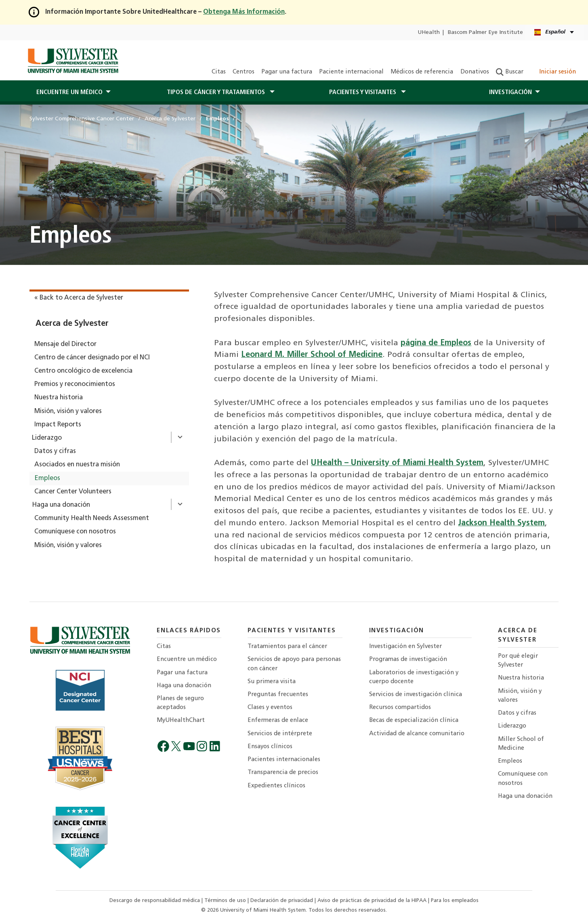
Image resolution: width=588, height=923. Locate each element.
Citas (219, 72)
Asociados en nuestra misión (77, 465)
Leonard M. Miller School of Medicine (312, 355)
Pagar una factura (287, 72)
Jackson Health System (501, 523)
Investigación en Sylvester (405, 647)
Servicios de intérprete (280, 734)
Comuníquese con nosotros (75, 532)
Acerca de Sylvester (72, 324)
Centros (244, 72)
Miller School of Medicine (521, 744)
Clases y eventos (270, 708)
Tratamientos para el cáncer (287, 647)
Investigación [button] (510, 92)
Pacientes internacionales (284, 760)
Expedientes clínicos (276, 786)
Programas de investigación (408, 660)
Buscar (510, 72)
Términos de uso (226, 901)
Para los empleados (455, 901)
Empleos (47, 478)
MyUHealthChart (181, 721)
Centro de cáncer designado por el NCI (92, 358)
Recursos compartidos (400, 708)
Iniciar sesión (553, 72)
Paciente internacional (351, 72)
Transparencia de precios (283, 773)
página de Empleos (436, 343)
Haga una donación (61, 505)
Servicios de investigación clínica (416, 695)
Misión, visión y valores (68, 411)
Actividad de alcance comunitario (417, 734)
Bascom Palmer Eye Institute (485, 33)
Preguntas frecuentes (278, 695)
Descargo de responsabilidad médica (155, 901)
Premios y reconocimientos (75, 384)
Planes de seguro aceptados (180, 703)
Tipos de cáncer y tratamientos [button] (217, 92)
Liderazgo (47, 438)
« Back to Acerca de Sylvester (79, 298)
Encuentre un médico (187, 660)
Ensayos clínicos (270, 747)
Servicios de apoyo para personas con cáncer (294, 664)
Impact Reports (58, 425)
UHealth (429, 33)
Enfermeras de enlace (278, 721)
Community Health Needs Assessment (92, 518)
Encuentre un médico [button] (69, 92)
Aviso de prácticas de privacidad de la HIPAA (373, 901)
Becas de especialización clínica (414, 721)
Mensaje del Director (65, 344)
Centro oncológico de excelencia (83, 371)
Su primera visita (272, 682)
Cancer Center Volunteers (73, 492)
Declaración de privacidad (282, 901)
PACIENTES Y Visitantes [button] (363, 92)
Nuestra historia (59, 398)
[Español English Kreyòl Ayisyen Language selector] (555, 33)
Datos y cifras (55, 451)
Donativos (475, 72)
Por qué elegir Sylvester (518, 661)
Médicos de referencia (422, 72)
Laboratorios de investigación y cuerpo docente (414, 677)
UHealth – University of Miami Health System (397, 463)
